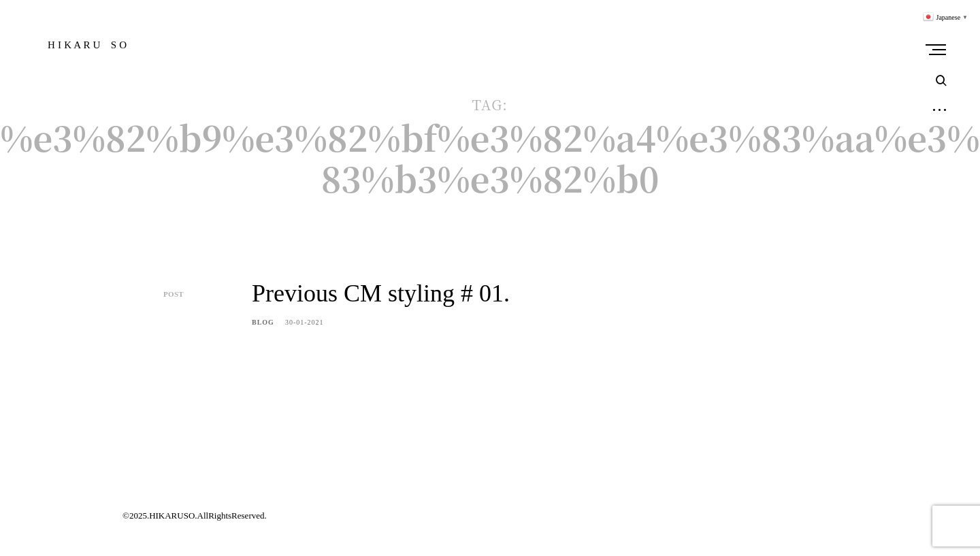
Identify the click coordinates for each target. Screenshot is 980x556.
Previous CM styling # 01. (381, 293)
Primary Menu (939, 50)
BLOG (263, 322)
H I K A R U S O (87, 45)
